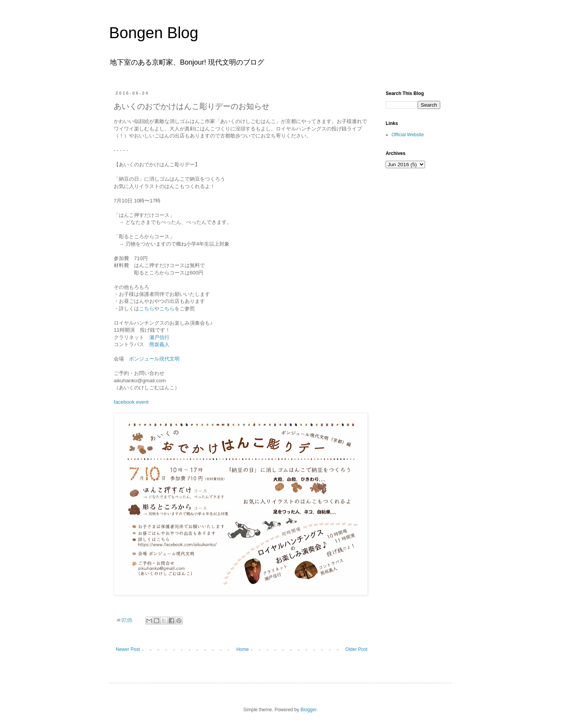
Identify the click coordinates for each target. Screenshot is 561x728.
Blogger (308, 710)
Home (243, 649)
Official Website (408, 135)
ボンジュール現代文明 (154, 359)
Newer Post (128, 649)
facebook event (131, 402)
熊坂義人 (159, 344)
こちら (147, 309)
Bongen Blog (154, 33)
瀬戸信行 (159, 337)
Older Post (356, 649)
